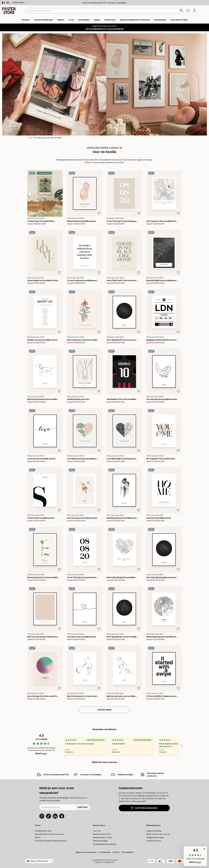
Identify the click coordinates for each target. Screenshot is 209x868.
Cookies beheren (154, 841)
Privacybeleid (127, 852)
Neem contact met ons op (158, 834)
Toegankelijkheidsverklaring (105, 844)
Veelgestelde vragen (155, 837)
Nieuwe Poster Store (102, 834)
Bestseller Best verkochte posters (50, 834)
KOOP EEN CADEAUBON (144, 808)
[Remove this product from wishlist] (59, 213)
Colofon (116, 852)
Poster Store (110, 860)
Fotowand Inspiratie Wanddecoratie (51, 841)
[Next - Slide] (182, 746)
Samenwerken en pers (103, 837)
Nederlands (19, 3)
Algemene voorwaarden (86, 852)
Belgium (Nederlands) (39, 861)
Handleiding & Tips (43, 831)
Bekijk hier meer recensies (104, 762)
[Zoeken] (181, 11)
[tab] (188, 11)
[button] (195, 856)
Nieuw (38, 837)
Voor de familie (56, 138)
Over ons (97, 831)
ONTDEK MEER (104, 710)
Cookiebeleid (104, 852)
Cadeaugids (41, 138)
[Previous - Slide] (60, 746)
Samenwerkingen (100, 841)
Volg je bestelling (154, 831)
